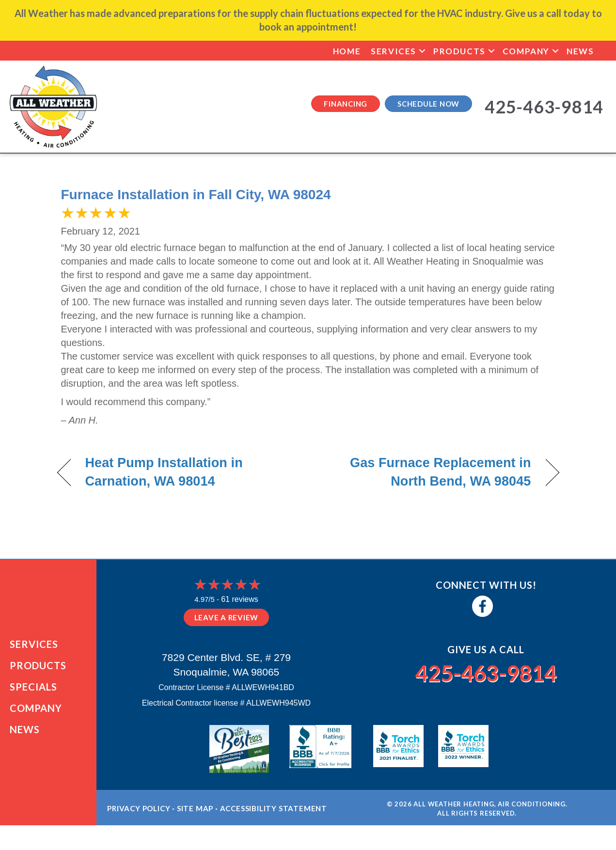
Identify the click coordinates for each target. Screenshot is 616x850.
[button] (422, 51)
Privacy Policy (139, 819)
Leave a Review (227, 617)
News (580, 51)
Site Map (195, 819)
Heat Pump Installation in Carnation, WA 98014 (164, 472)
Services (394, 51)
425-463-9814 (486, 671)
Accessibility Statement (274, 819)
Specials (33, 692)
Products (459, 51)
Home (347, 51)
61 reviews (239, 599)
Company (526, 51)
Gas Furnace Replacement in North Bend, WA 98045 (427, 472)
